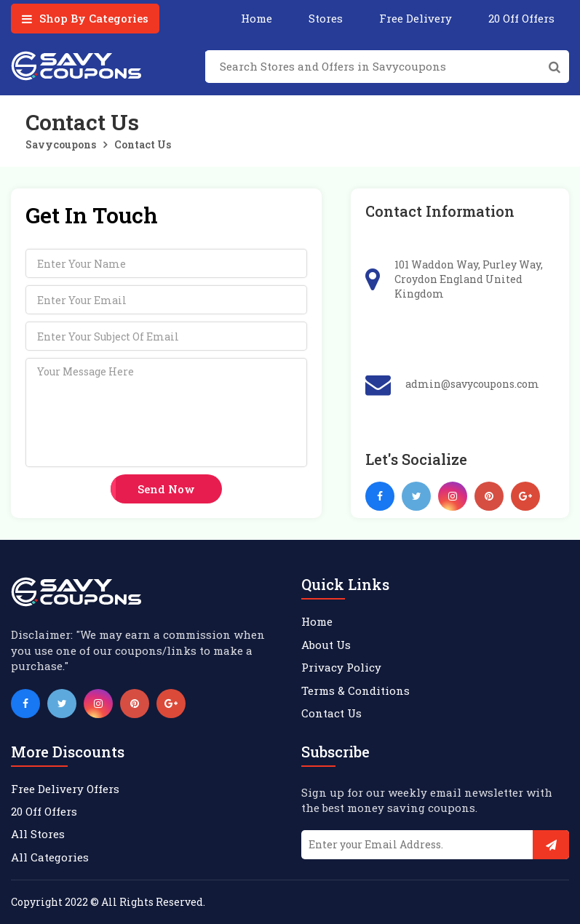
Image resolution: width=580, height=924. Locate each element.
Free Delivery (416, 18)
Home (257, 18)
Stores (326, 18)
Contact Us (143, 144)
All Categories (50, 857)
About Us (326, 645)
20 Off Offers (521, 18)
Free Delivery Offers (65, 789)
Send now (166, 489)
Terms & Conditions (355, 690)
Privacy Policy (341, 667)
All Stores (38, 834)
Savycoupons (61, 144)
